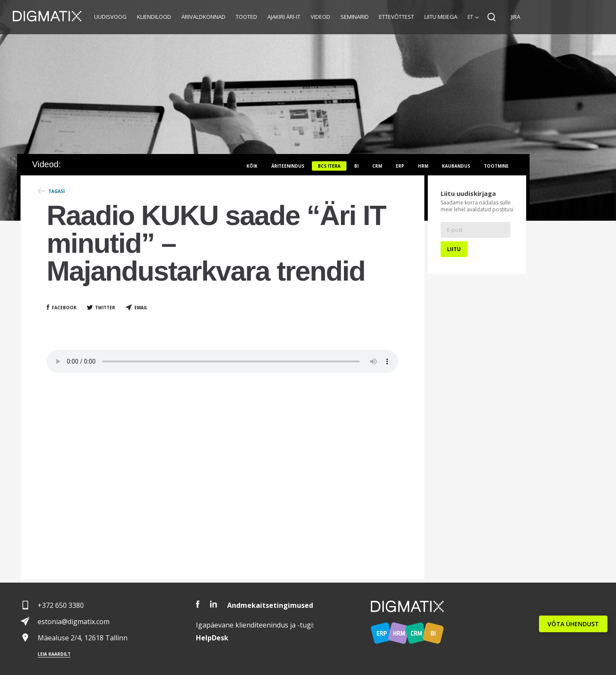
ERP (400, 166)
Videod (320, 17)
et (470, 17)
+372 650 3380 (61, 605)
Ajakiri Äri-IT (284, 17)
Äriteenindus (288, 166)
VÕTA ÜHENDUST (573, 624)
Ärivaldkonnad (203, 17)
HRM (423, 166)
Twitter (105, 308)
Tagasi (56, 191)
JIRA (515, 17)
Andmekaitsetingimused (270, 605)
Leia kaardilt (54, 654)
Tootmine (496, 166)
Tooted (246, 17)
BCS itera (329, 166)
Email (141, 308)
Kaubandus (456, 166)
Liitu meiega (441, 17)
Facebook (64, 308)
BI (356, 166)
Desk (212, 638)
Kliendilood (154, 17)
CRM (377, 166)
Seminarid (355, 17)
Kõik (252, 166)
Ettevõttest (397, 17)
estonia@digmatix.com (74, 622)
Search (492, 17)
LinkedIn (213, 604)
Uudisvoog (110, 17)
